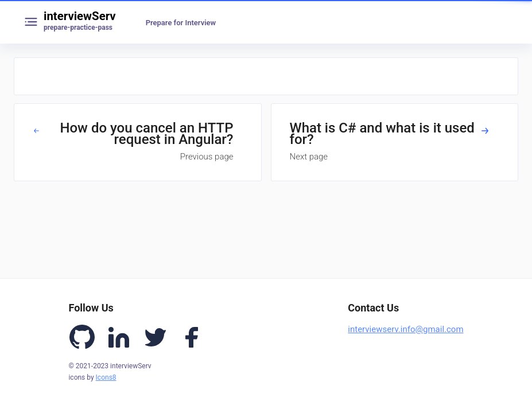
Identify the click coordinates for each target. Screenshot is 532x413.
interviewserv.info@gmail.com (405, 329)
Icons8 (106, 377)
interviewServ (80, 16)
